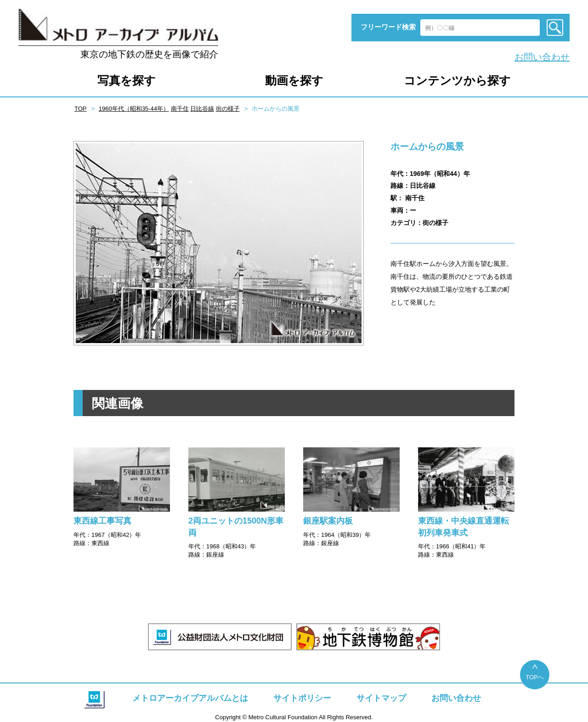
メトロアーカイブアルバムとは (190, 698)
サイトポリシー (302, 698)
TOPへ (535, 677)
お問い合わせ (542, 57)
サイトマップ (381, 698)
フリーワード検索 (388, 27)
